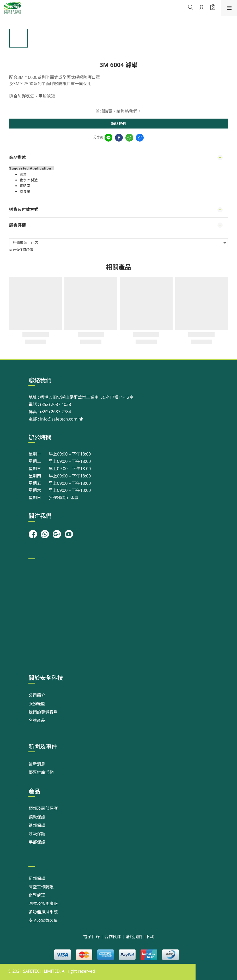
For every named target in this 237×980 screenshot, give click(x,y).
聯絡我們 (119, 124)
